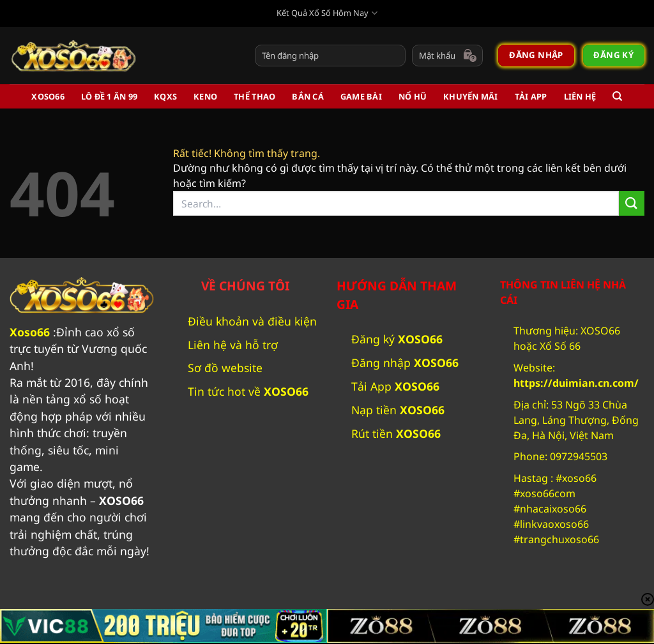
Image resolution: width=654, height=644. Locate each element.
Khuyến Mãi (471, 96)
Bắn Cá (308, 96)
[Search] (617, 96)
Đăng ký (397, 339)
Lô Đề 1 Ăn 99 (109, 96)
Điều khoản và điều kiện (252, 321)
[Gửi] (632, 203)
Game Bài (361, 96)
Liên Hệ (580, 96)
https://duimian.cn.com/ (576, 383)
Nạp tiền (398, 410)
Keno (205, 96)
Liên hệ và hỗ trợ (233, 345)
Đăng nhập (405, 363)
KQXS (165, 96)
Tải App (531, 96)
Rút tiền (396, 433)
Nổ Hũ (413, 96)
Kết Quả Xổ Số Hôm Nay (327, 13)
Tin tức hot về (250, 391)
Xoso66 (30, 332)
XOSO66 (48, 96)
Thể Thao (255, 96)
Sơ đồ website (225, 368)
